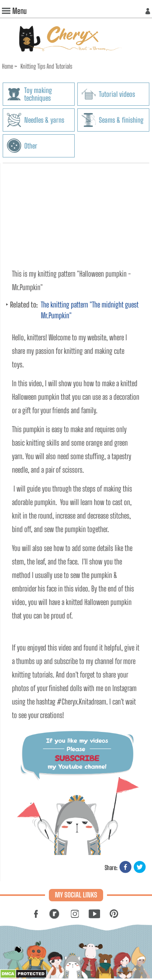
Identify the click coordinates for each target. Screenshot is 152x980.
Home (8, 66)
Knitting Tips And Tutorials (46, 66)
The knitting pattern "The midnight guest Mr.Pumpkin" (90, 310)
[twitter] (140, 868)
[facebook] (125, 868)
